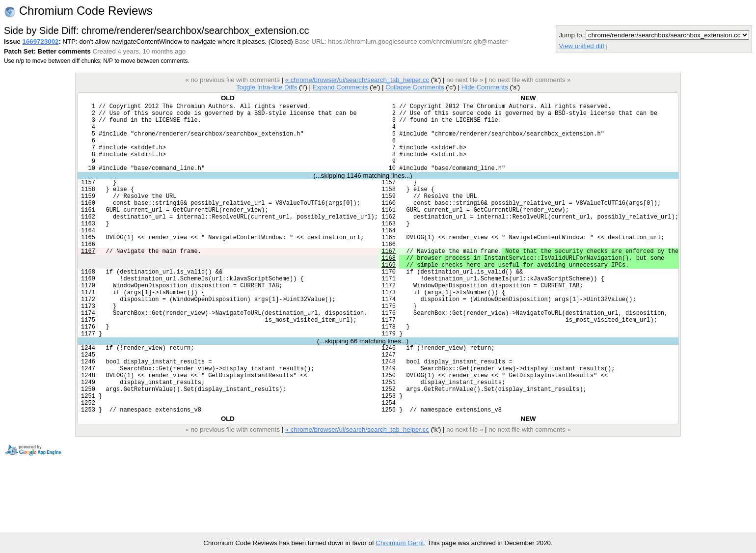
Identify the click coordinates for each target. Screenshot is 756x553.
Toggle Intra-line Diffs (267, 87)
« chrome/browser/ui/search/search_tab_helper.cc (357, 80)
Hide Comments (485, 87)
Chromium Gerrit (400, 543)
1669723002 (41, 41)
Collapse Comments (415, 87)
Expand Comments (340, 87)
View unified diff (581, 46)
